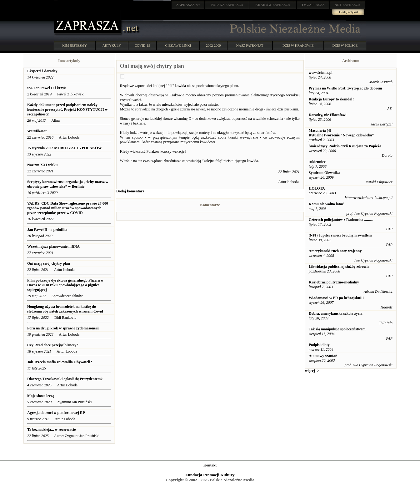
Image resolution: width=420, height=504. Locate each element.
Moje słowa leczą (41, 396)
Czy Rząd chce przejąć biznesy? (53, 345)
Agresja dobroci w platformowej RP (56, 413)
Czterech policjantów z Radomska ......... (341, 220)
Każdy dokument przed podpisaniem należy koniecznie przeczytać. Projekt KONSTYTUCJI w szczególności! (67, 109)
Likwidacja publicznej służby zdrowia (339, 267)
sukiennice (317, 162)
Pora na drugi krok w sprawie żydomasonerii (63, 328)
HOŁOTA (317, 188)
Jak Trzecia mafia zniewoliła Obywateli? (60, 362)
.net (188, 5)
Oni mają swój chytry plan (49, 263)
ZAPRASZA (227, 5)
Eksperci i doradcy (42, 71)
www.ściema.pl (321, 73)
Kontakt (210, 465)
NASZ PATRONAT (250, 45)
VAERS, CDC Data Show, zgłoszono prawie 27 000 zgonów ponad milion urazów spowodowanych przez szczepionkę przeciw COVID (68, 208)
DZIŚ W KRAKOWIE (298, 45)
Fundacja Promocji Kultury (210, 475)
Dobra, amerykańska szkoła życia (336, 313)
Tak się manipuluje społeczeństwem (337, 329)
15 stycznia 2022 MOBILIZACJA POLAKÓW (65, 148)
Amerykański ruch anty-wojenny (335, 251)
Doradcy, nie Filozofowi (328, 115)
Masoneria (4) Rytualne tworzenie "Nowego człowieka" (341, 133)
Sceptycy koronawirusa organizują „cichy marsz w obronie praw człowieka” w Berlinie (68, 184)
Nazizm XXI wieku (42, 165)
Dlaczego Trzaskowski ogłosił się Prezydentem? (65, 379)
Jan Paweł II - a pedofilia (47, 230)
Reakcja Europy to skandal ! (332, 99)
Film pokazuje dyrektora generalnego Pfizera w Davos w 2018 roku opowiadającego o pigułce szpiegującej (65, 285)
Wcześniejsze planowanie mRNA (53, 247)
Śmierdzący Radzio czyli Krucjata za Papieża (345, 146)
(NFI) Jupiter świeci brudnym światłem (340, 235)
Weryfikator (37, 131)
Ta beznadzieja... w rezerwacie (51, 430)
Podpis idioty (319, 345)
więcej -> (312, 371)
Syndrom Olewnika (324, 173)
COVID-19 (142, 45)
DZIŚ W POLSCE (345, 45)
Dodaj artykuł (349, 12)
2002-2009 (213, 45)
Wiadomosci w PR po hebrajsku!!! (336, 298)
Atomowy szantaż (323, 356)
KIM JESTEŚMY (75, 45)
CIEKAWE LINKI (178, 45)
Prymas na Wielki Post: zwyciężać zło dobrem (345, 88)
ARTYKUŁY (112, 45)
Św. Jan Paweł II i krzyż (47, 88)
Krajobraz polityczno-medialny (334, 282)
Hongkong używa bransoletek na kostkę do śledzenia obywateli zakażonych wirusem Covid (65, 309)
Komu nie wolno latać (326, 204)
